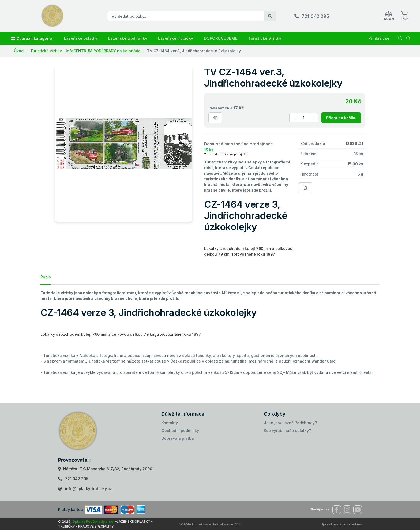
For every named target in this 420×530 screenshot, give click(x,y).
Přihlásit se (379, 38)
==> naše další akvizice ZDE (219, 524)
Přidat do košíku (341, 118)
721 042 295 (315, 16)
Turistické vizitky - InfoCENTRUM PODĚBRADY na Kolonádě (85, 51)
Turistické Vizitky (265, 38)
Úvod (19, 51)
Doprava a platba (178, 438)
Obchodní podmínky (180, 430)
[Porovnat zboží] (215, 118)
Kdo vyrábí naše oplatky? (287, 430)
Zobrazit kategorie (31, 38)
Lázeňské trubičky (176, 38)
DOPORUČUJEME (221, 38)
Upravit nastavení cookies (341, 524)
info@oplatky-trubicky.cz (89, 489)
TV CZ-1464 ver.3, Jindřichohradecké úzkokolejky (194, 51)
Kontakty (170, 423)
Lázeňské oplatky (81, 38)
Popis (46, 277)
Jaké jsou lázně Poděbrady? (290, 423)
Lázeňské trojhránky (128, 38)
